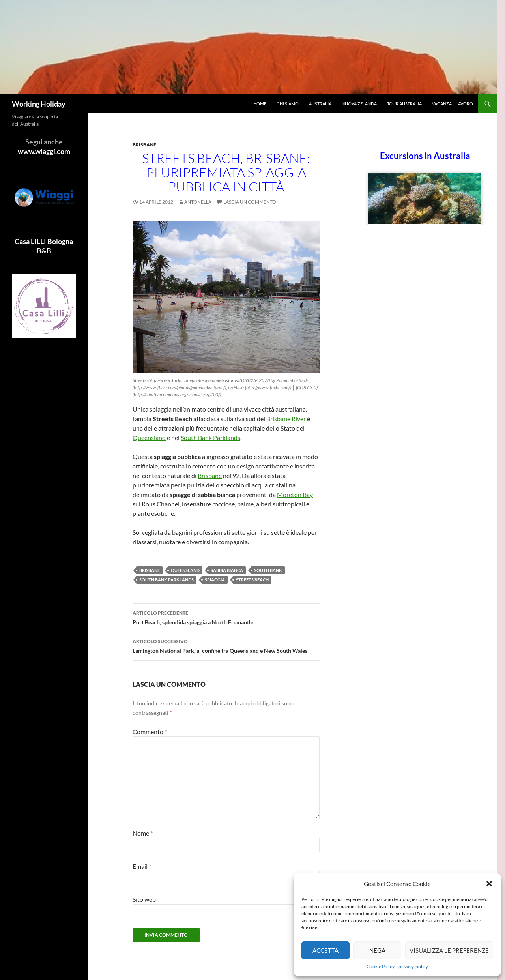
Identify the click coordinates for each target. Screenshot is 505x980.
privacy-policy (413, 966)
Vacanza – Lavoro (453, 104)
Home (260, 104)
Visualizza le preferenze (449, 950)
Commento (150, 732)
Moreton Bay (295, 494)
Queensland (149, 438)
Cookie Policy (381, 966)
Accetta (325, 950)
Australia (320, 104)
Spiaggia (215, 580)
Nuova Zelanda (359, 104)
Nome (143, 833)
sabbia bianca (227, 570)
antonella (198, 202)
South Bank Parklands (210, 438)
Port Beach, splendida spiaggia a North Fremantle (226, 617)
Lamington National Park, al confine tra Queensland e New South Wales (226, 645)
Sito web (144, 899)
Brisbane (144, 145)
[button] (489, 884)
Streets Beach (252, 580)
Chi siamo (288, 104)
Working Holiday (39, 104)
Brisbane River (286, 419)
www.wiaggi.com (44, 151)
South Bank (268, 570)
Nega (377, 950)
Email (142, 866)
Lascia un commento (250, 202)
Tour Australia (404, 104)
